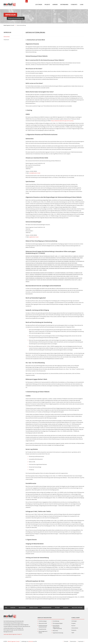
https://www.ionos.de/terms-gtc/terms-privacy (62, 121)
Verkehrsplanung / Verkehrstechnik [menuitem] (43, 626)
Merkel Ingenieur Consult (9, 25)
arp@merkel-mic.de (34, 237)
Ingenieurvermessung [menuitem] (58, 633)
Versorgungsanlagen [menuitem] (58, 623)
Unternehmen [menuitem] (64, 4)
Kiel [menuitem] (6, 608)
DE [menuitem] (27, 1)
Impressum (7, 32)
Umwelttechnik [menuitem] (42, 629)
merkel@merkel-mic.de (35, 173)
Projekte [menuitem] (47, 4)
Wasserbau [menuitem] (55, 631)
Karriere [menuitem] (55, 4)
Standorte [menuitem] (74, 4)
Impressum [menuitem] (13, 40)
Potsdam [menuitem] (57, 608)
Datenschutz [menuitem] (7, 37)
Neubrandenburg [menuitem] (46, 608)
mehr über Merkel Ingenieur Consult (13, 634)
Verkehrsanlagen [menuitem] (43, 621)
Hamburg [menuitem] (13, 608)
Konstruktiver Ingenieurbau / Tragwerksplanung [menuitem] (57, 627)
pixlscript (31, 641)
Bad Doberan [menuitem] (22, 608)
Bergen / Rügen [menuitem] (34, 608)
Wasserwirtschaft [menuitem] (43, 623)
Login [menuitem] (82, 4)
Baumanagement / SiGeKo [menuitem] (43, 632)
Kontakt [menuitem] (66, 641)
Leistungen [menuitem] (39, 4)
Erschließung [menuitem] (56, 621)
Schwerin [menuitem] (66, 608)
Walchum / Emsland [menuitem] (77, 608)
